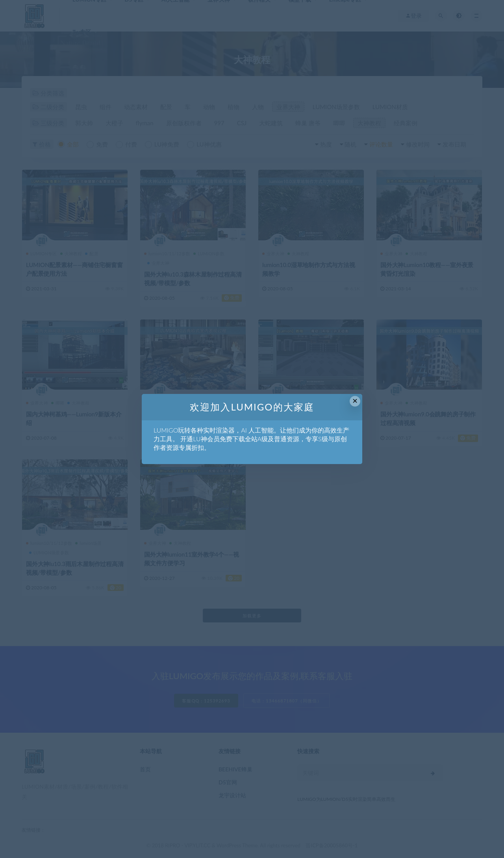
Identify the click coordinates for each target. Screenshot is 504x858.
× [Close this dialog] (355, 401)
